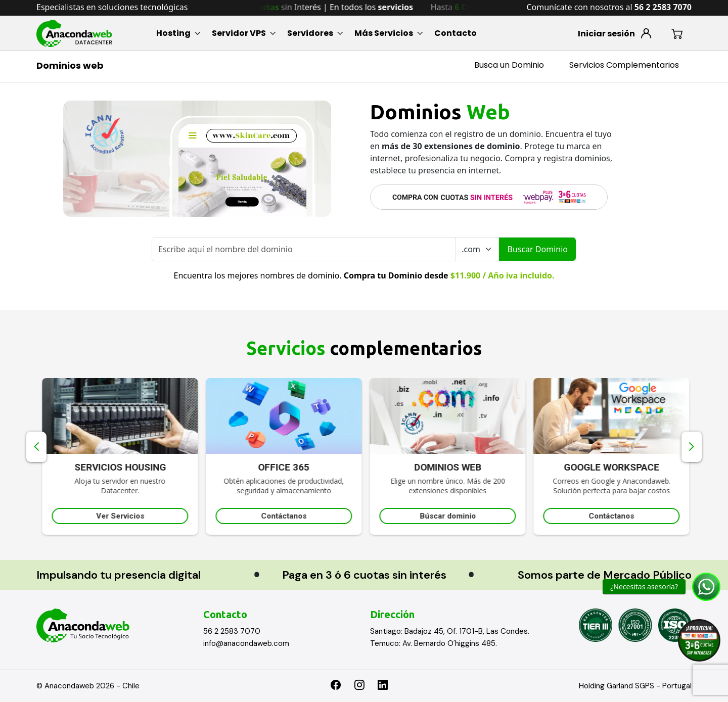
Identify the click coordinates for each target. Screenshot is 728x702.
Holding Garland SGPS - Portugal (635, 686)
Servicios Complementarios (624, 65)
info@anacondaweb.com (246, 643)
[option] (188, 456)
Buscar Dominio (537, 249)
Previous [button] (36, 447)
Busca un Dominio (509, 65)
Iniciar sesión (606, 34)
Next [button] (692, 447)
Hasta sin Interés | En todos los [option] (326, 7)
